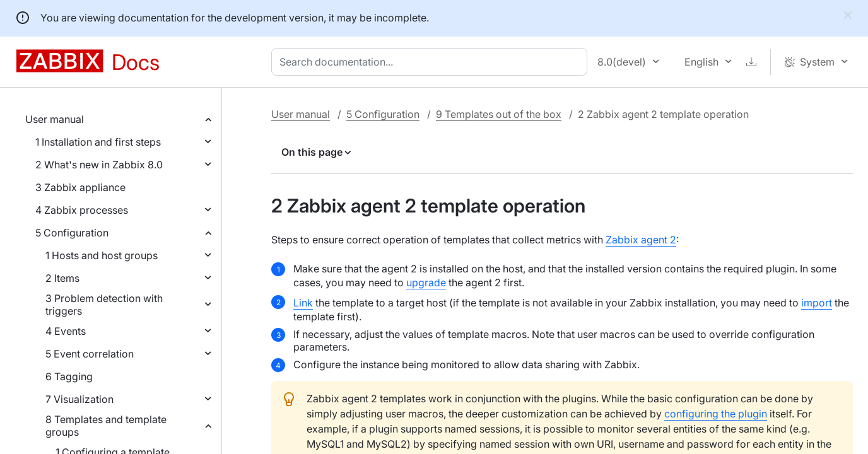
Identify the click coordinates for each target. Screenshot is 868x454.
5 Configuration (72, 233)
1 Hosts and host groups (102, 255)
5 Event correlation (90, 354)
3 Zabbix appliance (80, 187)
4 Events (66, 331)
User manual (55, 119)
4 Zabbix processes (82, 210)
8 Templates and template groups (106, 426)
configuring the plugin (716, 414)
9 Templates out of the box (499, 114)
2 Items (62, 278)
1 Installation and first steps (98, 142)
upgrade (426, 282)
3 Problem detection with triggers (104, 305)
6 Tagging (69, 376)
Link (303, 303)
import (817, 303)
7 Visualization (79, 399)
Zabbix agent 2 (641, 240)
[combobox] (432, 62)
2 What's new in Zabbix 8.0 (99, 165)
